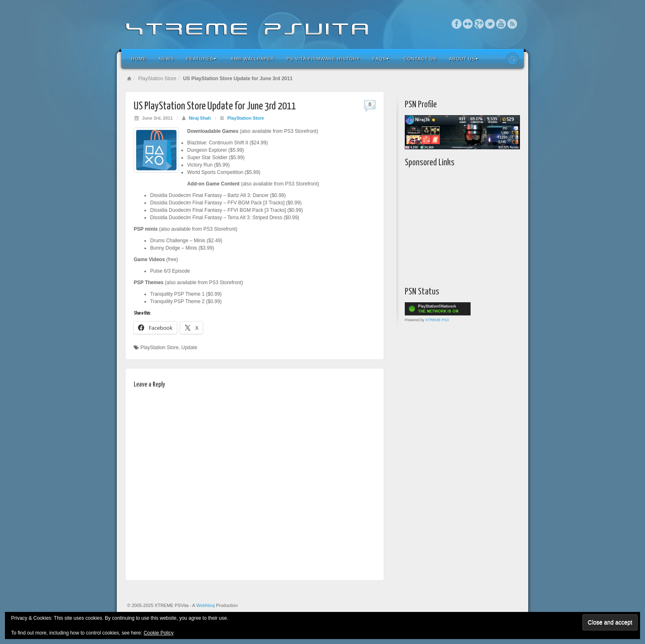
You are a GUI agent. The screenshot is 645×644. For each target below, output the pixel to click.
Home (139, 59)
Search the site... (513, 59)
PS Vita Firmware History (324, 59)
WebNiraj (205, 605)
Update (189, 347)
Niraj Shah (200, 118)
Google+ (479, 24)
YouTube (501, 24)
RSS (512, 24)
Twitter (490, 24)
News (166, 59)
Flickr (468, 24)
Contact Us (420, 59)
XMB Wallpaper (253, 59)
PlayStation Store (157, 79)
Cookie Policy (159, 633)
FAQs (381, 59)
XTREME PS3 (437, 320)
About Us (463, 59)
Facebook (457, 24)
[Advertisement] (456, 225)
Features (201, 59)
